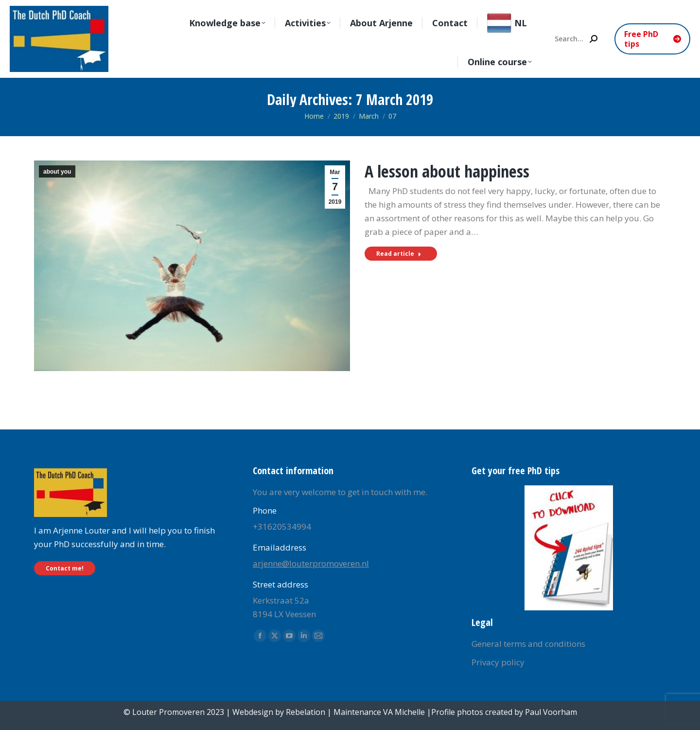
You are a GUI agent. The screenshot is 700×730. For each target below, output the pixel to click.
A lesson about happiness (447, 171)
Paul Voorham (551, 712)
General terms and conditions (528, 644)
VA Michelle (404, 712)
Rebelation (306, 712)
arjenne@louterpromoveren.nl (311, 563)
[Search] (576, 39)
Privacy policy (498, 662)
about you (57, 172)
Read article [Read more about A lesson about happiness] (399, 254)
